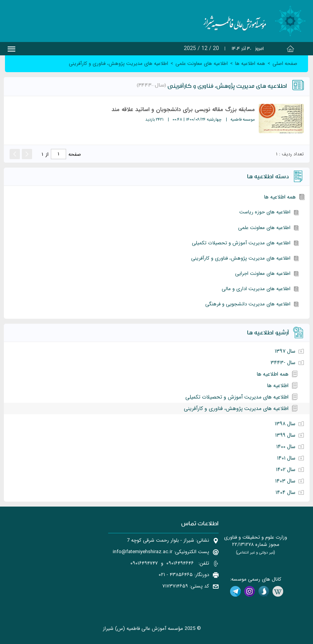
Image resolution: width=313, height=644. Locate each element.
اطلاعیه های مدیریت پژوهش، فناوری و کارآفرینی (241, 258)
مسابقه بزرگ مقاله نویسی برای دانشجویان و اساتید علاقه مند (183, 110)
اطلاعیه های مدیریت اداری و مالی (256, 289)
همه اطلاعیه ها (280, 197)
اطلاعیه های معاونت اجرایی (263, 274)
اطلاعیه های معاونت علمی (264, 228)
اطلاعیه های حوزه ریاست (265, 212)
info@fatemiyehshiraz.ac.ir (143, 552)
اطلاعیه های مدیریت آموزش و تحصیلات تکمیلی (241, 243)
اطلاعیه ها (278, 386)
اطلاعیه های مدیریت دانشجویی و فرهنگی (248, 304)
